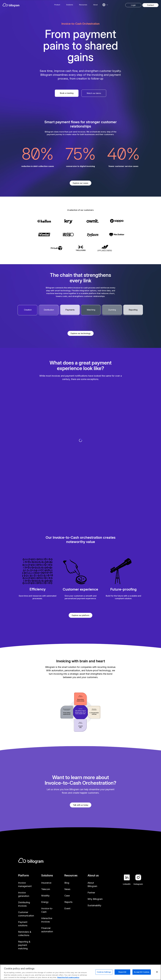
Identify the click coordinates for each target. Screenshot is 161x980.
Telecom (46, 889)
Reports (68, 902)
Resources (83, 5)
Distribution (49, 310)
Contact (150, 5)
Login (133, 5)
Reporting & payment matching (24, 945)
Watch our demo (94, 93)
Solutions (70, 5)
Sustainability (94, 905)
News (67, 889)
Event (67, 908)
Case (67, 896)
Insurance (46, 883)
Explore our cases (80, 183)
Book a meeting (67, 93)
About (95, 5)
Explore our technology (81, 333)
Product (57, 5)
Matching (91, 310)
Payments (70, 310)
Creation (28, 310)
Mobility (45, 896)
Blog (67, 883)
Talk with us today (81, 805)
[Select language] (105, 5)
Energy (45, 902)
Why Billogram (95, 899)
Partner (91, 893)
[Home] (21, 5)
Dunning (112, 310)
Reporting (133, 310)
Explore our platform (80, 615)
